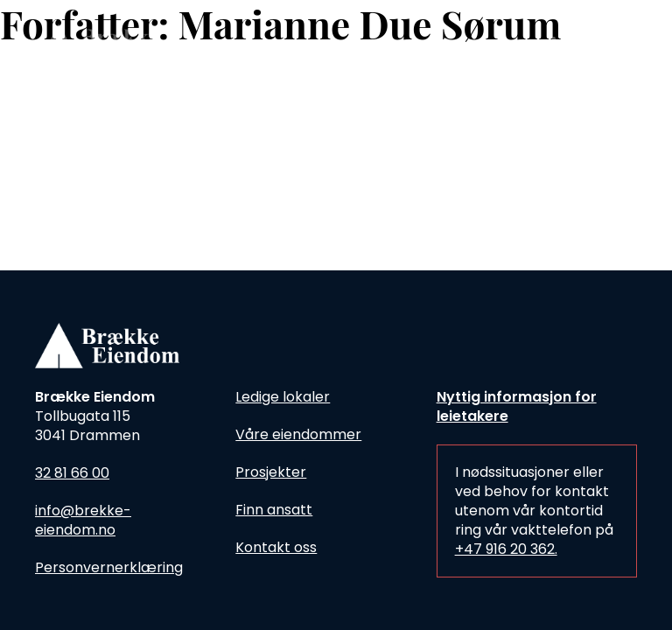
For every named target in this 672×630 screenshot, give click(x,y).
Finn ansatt (274, 510)
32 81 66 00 (72, 473)
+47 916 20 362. (506, 549)
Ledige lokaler (283, 397)
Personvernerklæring (109, 567)
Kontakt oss (276, 547)
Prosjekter (271, 472)
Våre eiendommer (298, 434)
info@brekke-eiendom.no (83, 520)
